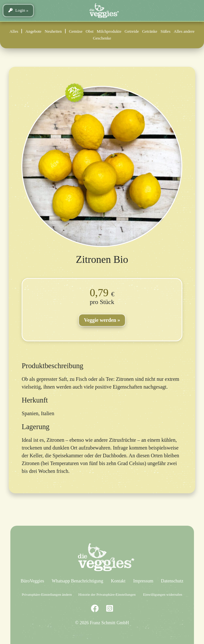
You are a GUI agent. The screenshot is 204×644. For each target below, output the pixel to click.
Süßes (166, 31)
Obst (90, 31)
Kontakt (118, 581)
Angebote (33, 31)
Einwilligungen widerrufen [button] (163, 594)
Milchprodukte (109, 31)
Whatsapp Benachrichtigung (78, 581)
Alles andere (184, 31)
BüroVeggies (32, 581)
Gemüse (76, 31)
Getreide (132, 31)
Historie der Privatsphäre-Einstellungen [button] (107, 594)
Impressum (143, 581)
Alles (14, 31)
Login (17, 10)
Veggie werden (100, 320)
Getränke (150, 31)
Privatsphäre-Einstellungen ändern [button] (47, 594)
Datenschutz (172, 581)
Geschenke (102, 38)
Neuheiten (53, 31)
